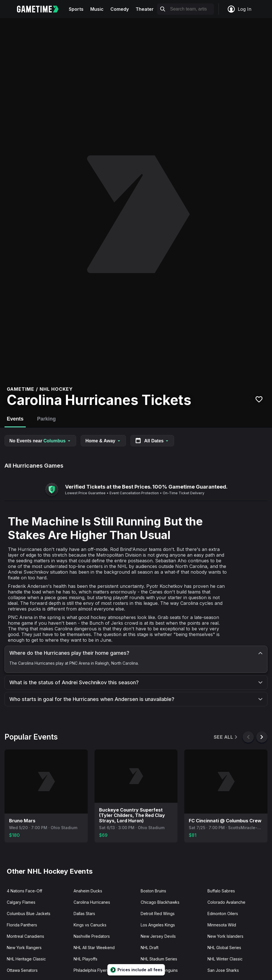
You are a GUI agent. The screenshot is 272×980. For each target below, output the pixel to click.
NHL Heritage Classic (26, 959)
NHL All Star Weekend (94, 948)
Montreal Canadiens (25, 936)
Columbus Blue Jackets (29, 914)
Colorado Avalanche (226, 902)
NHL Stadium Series (159, 959)
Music (97, 9)
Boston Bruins (153, 891)
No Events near (40, 441)
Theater (145, 9)
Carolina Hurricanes (92, 902)
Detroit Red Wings (158, 914)
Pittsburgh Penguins (159, 970)
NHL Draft (150, 948)
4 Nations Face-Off (24, 891)
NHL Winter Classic (225, 959)
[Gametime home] (41, 9)
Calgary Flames (21, 902)
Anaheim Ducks (88, 891)
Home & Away (103, 441)
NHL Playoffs (85, 959)
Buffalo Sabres (221, 891)
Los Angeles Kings (158, 925)
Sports (76, 9)
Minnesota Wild (222, 925)
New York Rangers (24, 948)
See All (226, 737)
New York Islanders (225, 936)
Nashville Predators (92, 936)
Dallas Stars (84, 914)
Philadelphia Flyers (91, 970)
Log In (239, 9)
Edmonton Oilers (223, 914)
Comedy (120, 9)
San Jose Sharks (223, 970)
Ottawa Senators (22, 970)
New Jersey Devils (158, 936)
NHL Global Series (224, 948)
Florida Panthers (22, 925)
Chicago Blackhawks (160, 902)
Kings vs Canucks (90, 925)
